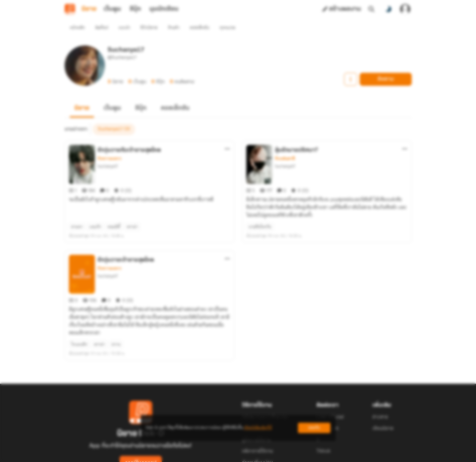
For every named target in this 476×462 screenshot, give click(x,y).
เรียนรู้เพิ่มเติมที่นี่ (258, 428)
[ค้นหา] (371, 9)
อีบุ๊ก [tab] (135, 9)
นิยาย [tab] (89, 9)
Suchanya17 (108, 154)
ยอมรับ (314, 428)
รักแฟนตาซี (285, 147)
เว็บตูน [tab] (112, 9)
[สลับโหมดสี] (388, 9)
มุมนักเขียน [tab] (164, 9)
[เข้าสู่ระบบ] (405, 9)
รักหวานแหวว (109, 147)
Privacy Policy (285, 454)
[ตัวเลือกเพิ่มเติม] (227, 137)
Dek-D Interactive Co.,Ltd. (216, 454)
